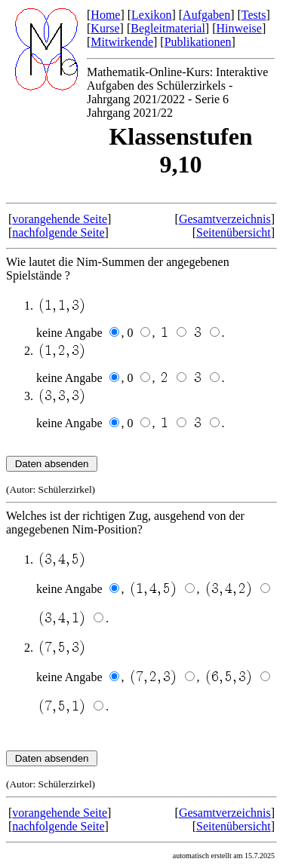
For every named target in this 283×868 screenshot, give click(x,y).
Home (105, 15)
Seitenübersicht (234, 232)
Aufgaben (206, 15)
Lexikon (151, 15)
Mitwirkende (122, 42)
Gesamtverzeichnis (225, 219)
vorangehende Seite (60, 219)
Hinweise (238, 28)
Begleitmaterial (168, 28)
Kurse (105, 28)
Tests (254, 15)
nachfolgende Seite (58, 232)
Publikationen (198, 42)
